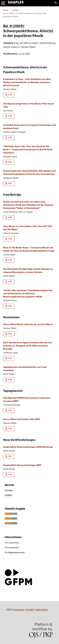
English (8, 495)
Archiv (15, 10)
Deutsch (9, 490)
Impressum (19, 610)
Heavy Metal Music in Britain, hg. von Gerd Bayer (28, 324)
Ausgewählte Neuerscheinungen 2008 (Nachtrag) (28, 447)
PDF (10, 95)
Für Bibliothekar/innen (15, 552)
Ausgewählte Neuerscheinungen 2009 (22, 465)
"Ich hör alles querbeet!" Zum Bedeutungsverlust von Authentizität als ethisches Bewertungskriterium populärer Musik (28, 293)
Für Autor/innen (12, 548)
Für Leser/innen (12, 543)
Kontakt (30, 610)
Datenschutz (42, 610)
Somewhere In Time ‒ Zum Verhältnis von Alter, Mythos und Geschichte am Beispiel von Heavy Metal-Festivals (27, 82)
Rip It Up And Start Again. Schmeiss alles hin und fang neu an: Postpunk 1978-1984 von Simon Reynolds (27, 346)
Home (6, 10)
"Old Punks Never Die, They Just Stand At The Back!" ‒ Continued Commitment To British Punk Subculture (28, 149)
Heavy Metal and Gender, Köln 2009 (21, 419)
